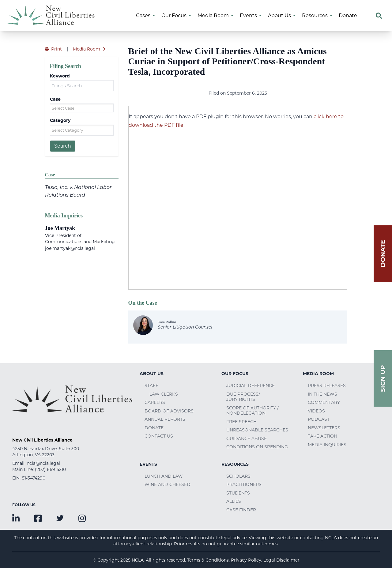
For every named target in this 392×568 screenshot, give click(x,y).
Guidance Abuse (247, 438)
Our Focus (235, 374)
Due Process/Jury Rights (243, 397)
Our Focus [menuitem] (174, 15)
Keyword (60, 76)
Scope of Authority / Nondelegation (253, 411)
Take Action (322, 436)
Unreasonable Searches (257, 430)
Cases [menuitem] (143, 15)
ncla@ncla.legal (43, 463)
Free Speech (241, 422)
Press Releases (327, 386)
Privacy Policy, (247, 560)
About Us (152, 374)
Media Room (318, 374)
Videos (316, 411)
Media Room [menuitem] (213, 15)
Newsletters (324, 428)
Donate (154, 428)
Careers (155, 402)
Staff (151, 386)
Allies (234, 501)
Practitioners (244, 484)
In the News (322, 394)
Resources (235, 464)
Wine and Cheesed (168, 484)
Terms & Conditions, (208, 560)
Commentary (324, 402)
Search (63, 146)
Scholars (238, 476)
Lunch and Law (164, 476)
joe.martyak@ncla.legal (70, 248)
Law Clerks (164, 394)
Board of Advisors (169, 411)
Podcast (319, 419)
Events (148, 464)
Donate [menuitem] (348, 15)
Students (238, 493)
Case (55, 99)
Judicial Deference (251, 386)
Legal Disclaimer (281, 560)
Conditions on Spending (257, 447)
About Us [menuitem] (279, 15)
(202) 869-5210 (50, 469)
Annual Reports (165, 419)
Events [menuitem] (248, 15)
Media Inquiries (327, 445)
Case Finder (241, 510)
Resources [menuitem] (315, 15)
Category (60, 120)
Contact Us (159, 436)
